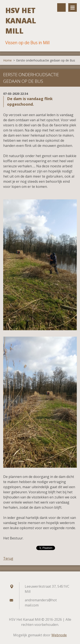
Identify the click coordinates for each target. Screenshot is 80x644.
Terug (8, 558)
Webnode (59, 635)
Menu (73, 7)
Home (7, 60)
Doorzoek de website (61, 7)
